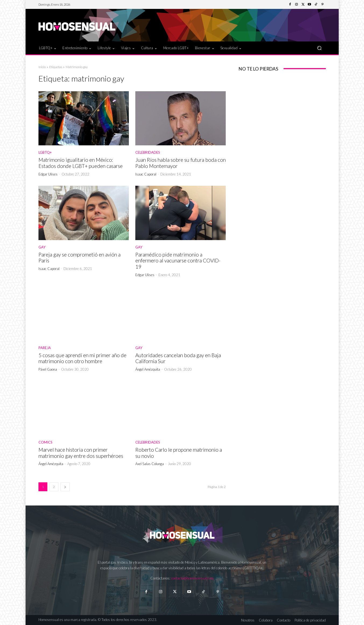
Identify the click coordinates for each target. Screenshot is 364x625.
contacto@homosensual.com (192, 578)
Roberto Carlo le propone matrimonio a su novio (179, 453)
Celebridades (148, 152)
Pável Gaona (48, 369)
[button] (319, 48)
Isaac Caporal (146, 174)
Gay (42, 247)
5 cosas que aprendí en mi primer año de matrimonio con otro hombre (82, 358)
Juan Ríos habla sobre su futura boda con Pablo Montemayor (181, 163)
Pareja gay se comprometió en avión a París (79, 258)
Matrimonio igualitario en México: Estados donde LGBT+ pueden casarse (81, 163)
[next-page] (65, 487)
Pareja (45, 348)
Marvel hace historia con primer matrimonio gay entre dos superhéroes (81, 453)
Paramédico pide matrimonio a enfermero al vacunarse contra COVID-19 (178, 261)
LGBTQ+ (45, 152)
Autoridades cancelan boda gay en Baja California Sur (178, 358)
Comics (45, 442)
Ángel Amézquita (148, 369)
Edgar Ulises (48, 174)
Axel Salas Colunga (150, 464)
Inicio (42, 67)
